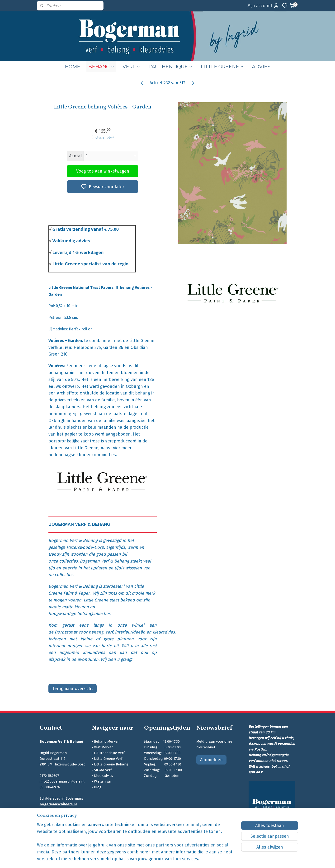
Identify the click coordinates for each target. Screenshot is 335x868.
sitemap (191, 859)
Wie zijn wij (102, 781)
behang (96, 632)
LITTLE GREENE (222, 67)
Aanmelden (211, 760)
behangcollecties (94, 614)
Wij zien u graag (116, 659)
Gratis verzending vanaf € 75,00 (86, 229)
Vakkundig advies (71, 241)
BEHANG (101, 67)
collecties (68, 561)
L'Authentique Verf (109, 753)
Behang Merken (107, 741)
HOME (73, 67)
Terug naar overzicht (73, 689)
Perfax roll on (81, 329)
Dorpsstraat (66, 632)
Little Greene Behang (111, 764)
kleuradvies (164, 632)
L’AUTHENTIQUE (170, 67)
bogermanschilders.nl (58, 804)
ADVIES (261, 67)
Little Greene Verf (108, 759)
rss (200, 859)
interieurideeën (130, 632)
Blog (98, 787)
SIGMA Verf (103, 770)
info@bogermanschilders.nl (62, 781)
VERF (131, 67)
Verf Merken (104, 747)
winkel (141, 625)
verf (109, 632)
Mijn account (263, 6)
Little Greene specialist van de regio (91, 264)
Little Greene (96, 600)
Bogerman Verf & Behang (73, 540)
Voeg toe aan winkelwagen (103, 171)
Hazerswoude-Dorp (85, 547)
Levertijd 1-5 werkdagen (78, 252)
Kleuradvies (104, 776)
